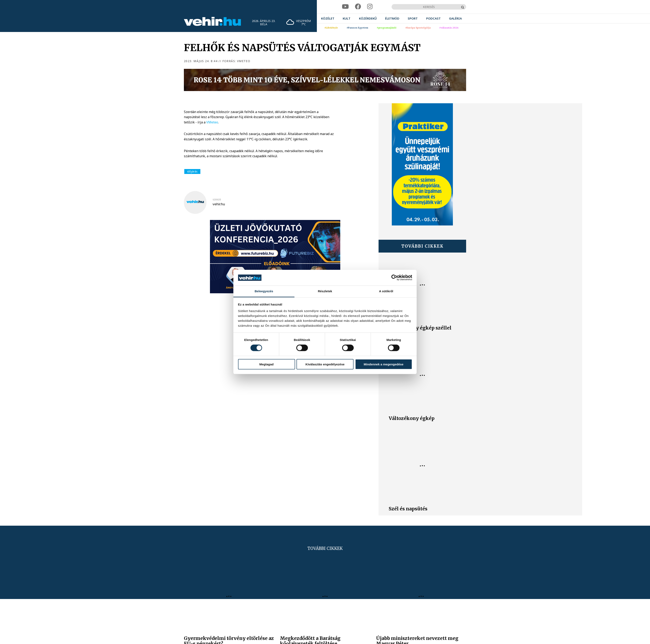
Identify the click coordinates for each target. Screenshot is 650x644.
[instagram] (370, 7)
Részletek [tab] (325, 291)
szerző (217, 200)
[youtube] (345, 7)
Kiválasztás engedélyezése (325, 364)
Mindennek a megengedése (384, 364)
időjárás (192, 171)
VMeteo (212, 122)
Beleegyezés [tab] (264, 291)
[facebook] (358, 7)
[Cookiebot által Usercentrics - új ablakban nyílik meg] (394, 278)
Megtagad (266, 364)
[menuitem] (328, 18)
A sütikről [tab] (386, 291)
